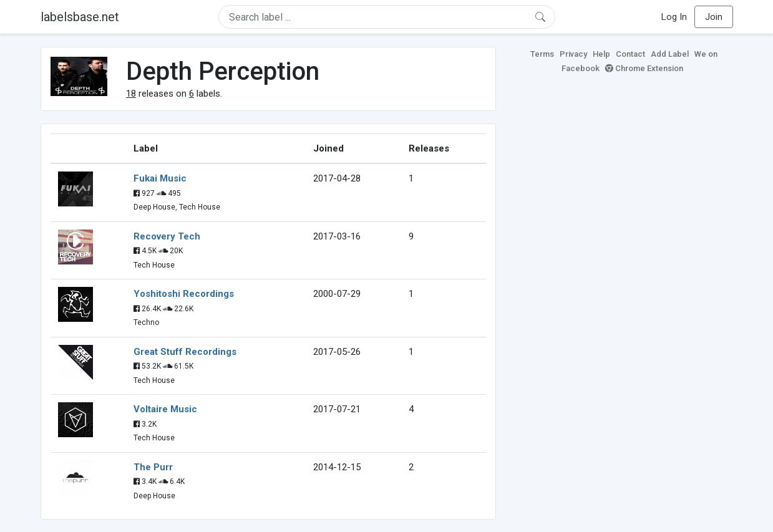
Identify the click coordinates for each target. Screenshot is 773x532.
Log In (674, 17)
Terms (542, 54)
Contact (630, 54)
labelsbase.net (80, 17)
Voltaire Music (165, 409)
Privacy (573, 54)
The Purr (153, 467)
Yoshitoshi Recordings (184, 294)
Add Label (670, 54)
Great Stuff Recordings (185, 352)
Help (601, 54)
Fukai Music (160, 178)
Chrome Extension (644, 68)
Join (714, 17)
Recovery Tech (167, 236)
